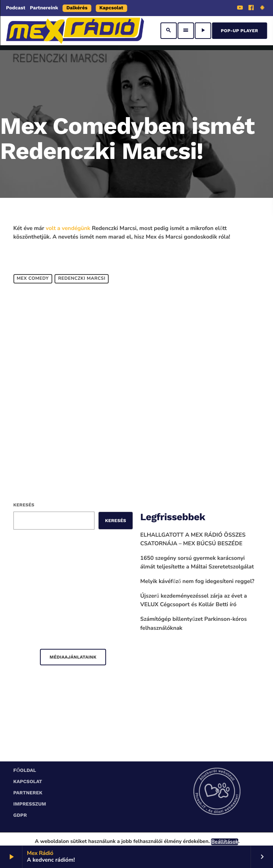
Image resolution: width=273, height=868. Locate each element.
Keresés (24, 505)
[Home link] (75, 31)
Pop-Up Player (239, 31)
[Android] (262, 9)
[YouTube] (240, 9)
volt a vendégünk (68, 228)
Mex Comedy (33, 279)
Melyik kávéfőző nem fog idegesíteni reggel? (198, 582)
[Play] (203, 31)
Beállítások (225, 842)
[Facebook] (251, 9)
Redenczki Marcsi (82, 279)
